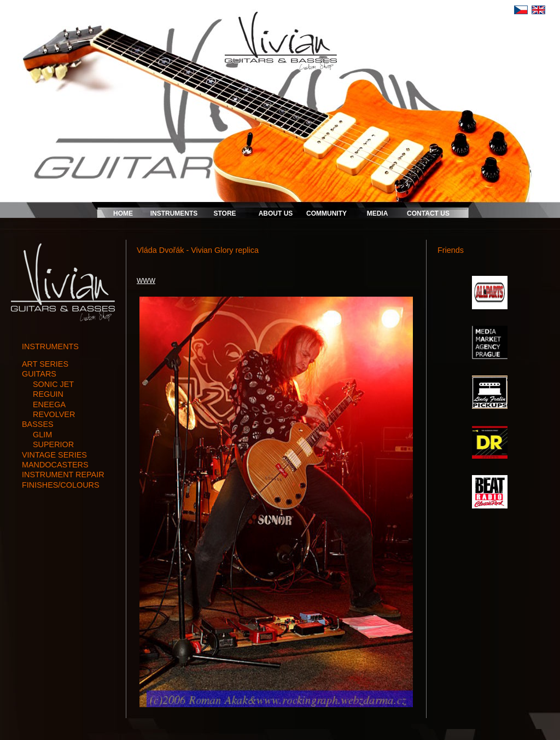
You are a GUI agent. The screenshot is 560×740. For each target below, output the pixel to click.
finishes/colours (61, 485)
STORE (224, 213)
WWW (146, 281)
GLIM (42, 435)
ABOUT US (276, 213)
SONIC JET (53, 384)
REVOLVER (54, 414)
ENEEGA (49, 404)
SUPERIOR (53, 444)
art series (45, 364)
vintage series (54, 455)
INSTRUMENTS (174, 213)
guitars (39, 374)
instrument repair (63, 475)
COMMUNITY (326, 213)
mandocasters (55, 465)
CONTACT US (428, 213)
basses (38, 424)
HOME (123, 213)
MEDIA (378, 213)
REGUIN (48, 394)
